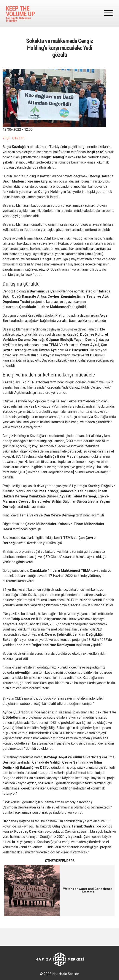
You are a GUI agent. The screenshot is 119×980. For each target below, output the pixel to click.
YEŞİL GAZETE (14, 138)
